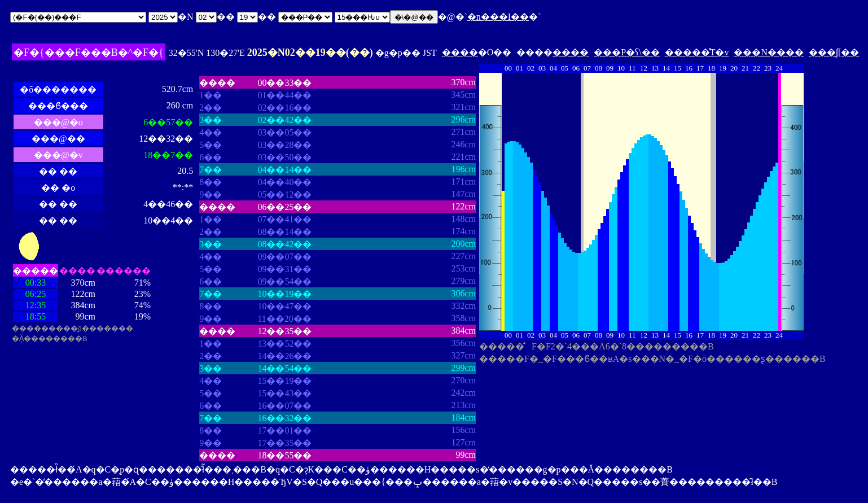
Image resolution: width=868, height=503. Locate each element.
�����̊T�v (697, 52)
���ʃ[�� (834, 52)
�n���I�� (498, 17)
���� (460, 52)
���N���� (769, 52)
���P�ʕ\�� (626, 52)
